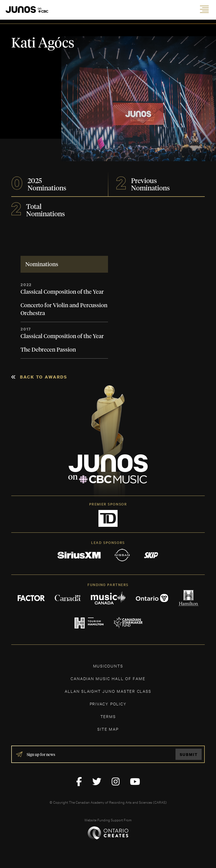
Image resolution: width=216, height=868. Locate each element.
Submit (189, 754)
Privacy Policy (108, 704)
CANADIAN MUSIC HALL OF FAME (108, 678)
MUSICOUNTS (108, 666)
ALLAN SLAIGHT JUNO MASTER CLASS (108, 691)
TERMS (108, 716)
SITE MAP (108, 729)
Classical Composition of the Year (62, 292)
